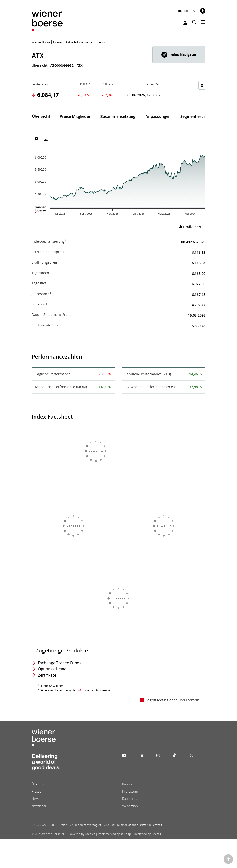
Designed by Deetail (147, 834)
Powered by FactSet (82, 834)
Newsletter (39, 806)
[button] (179, 55)
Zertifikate (47, 675)
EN (193, 11)
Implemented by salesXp (114, 834)
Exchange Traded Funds (60, 663)
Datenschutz (131, 799)
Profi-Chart (190, 227)
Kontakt (128, 784)
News (35, 799)
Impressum (130, 791)
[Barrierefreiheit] (203, 11)
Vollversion (130, 806)
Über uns (38, 784)
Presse (36, 791)
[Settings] (36, 139)
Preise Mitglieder (75, 116)
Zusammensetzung (118, 116)
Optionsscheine (52, 669)
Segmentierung (194, 116)
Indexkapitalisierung (97, 690)
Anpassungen (158, 116)
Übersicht (41, 116)
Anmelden (185, 23)
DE (180, 11)
